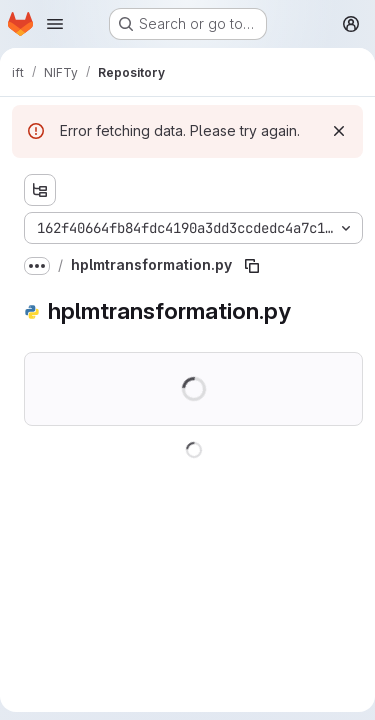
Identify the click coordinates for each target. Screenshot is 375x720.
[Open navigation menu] (55, 24)
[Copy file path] (252, 266)
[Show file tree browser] (40, 190)
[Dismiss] (339, 131)
